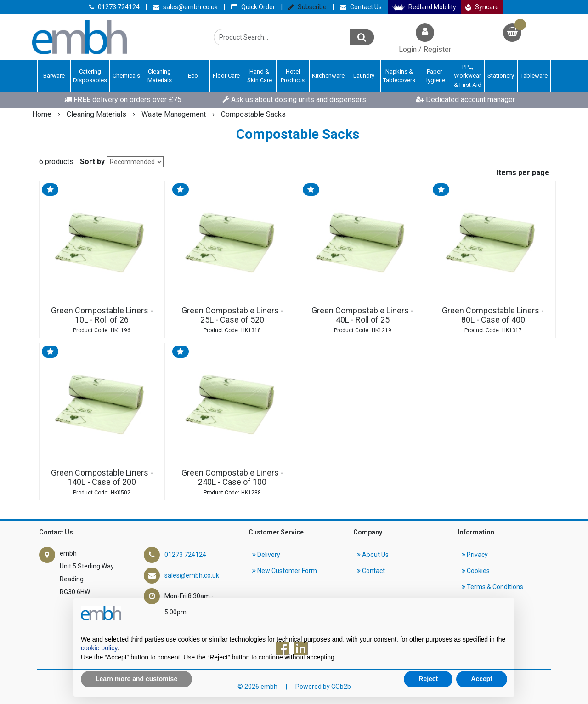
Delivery (266, 555)
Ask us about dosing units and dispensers (294, 99)
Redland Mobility (424, 7)
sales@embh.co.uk (185, 7)
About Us (373, 555)
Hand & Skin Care (260, 76)
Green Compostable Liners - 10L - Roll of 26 (102, 315)
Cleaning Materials (160, 76)
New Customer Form (285, 571)
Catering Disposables (90, 76)
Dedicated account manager (465, 99)
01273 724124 (114, 7)
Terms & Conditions (492, 587)
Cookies (476, 571)
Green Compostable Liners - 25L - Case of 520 (232, 315)
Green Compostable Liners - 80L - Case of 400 (493, 315)
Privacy (475, 555)
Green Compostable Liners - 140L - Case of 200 (102, 477)
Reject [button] (428, 679)
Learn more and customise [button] (136, 679)
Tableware (534, 76)
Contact (371, 571)
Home (43, 114)
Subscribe (308, 7)
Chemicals (126, 76)
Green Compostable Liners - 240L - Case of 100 (232, 477)
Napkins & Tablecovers (399, 76)
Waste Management (175, 114)
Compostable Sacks (253, 114)
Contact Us (361, 7)
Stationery (501, 76)
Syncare (482, 7)
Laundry (364, 76)
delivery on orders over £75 (123, 99)
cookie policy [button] (99, 648)
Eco (193, 76)
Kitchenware (328, 76)
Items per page (523, 173)
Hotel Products (293, 76)
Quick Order (253, 7)
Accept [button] (482, 679)
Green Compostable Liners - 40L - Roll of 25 (362, 315)
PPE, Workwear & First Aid (468, 76)
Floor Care (226, 76)
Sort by (92, 162)
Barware (54, 76)
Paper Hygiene (434, 76)
